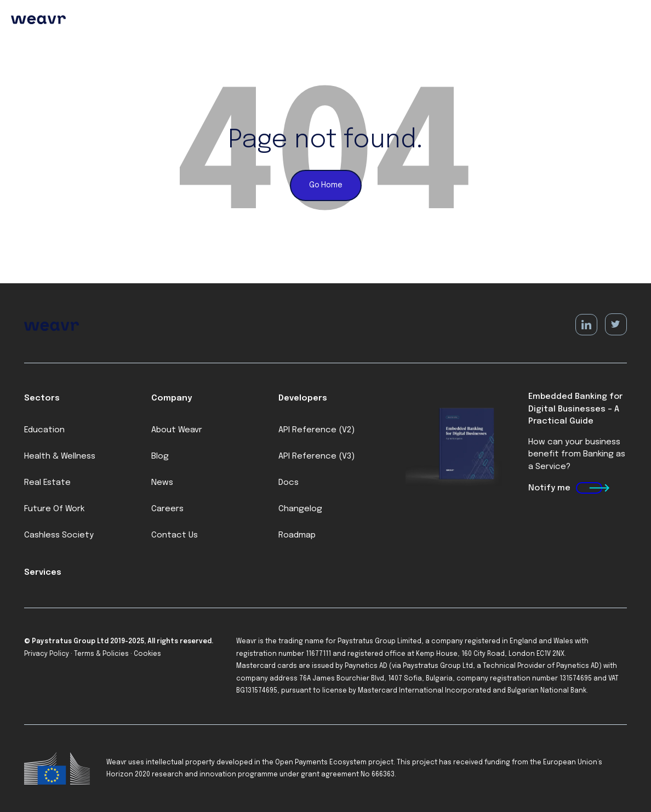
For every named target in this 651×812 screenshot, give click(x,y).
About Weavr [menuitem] (177, 430)
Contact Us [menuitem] (175, 535)
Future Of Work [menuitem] (54, 509)
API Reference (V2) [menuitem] (316, 430)
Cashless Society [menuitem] (59, 535)
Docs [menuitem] (289, 483)
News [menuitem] (162, 483)
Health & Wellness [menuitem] (60, 456)
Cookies (147, 654)
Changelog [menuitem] (300, 509)
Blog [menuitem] (160, 456)
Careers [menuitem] (167, 509)
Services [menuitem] (43, 573)
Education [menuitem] (44, 430)
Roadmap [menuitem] (297, 535)
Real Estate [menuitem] (47, 483)
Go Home (326, 185)
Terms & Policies (101, 654)
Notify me (549, 488)
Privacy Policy (47, 654)
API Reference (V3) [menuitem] (316, 456)
